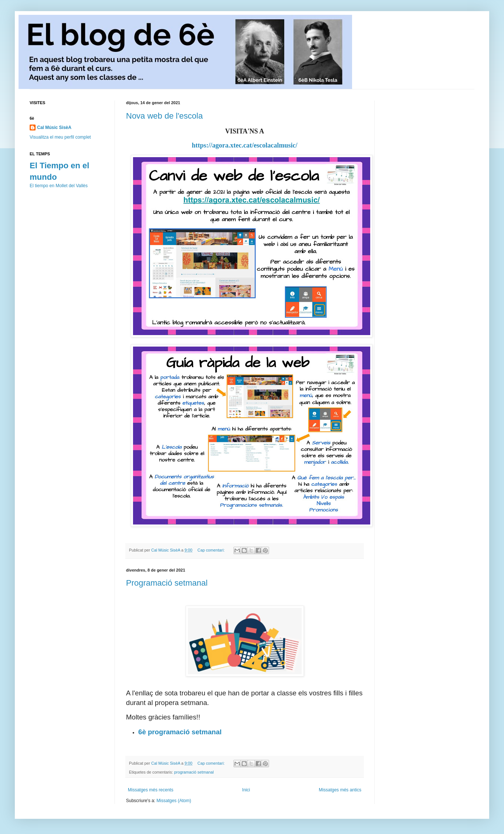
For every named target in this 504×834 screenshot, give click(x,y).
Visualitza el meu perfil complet (60, 137)
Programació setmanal (167, 583)
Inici (246, 790)
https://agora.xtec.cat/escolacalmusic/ (245, 145)
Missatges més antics (340, 790)
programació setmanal (194, 772)
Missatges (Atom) (174, 801)
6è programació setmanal (181, 732)
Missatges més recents (151, 790)
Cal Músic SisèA (54, 128)
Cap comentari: (212, 550)
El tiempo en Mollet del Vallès (59, 186)
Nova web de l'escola (164, 116)
